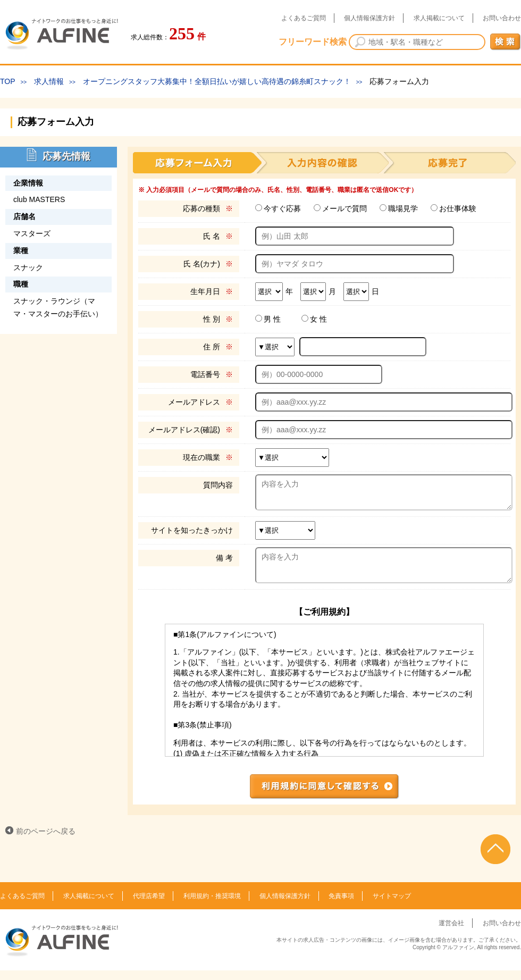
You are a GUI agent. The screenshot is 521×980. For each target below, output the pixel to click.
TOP (8, 81)
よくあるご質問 (304, 18)
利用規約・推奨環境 (212, 906)
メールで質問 (344, 208)
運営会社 (451, 933)
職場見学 (403, 208)
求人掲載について (439, 18)
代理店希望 (149, 906)
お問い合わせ (502, 18)
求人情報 (49, 81)
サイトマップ (392, 906)
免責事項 (341, 906)
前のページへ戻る (46, 841)
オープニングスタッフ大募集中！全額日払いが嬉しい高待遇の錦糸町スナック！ (217, 81)
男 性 (272, 319)
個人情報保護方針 (369, 18)
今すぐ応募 (282, 208)
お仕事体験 (458, 208)
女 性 (318, 319)
